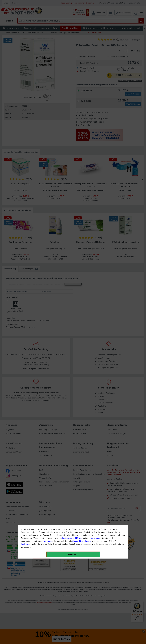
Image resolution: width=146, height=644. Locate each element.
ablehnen (48, 63)
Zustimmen (26, 66)
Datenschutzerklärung (72, 60)
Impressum (96, 60)
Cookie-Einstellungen (82, 63)
